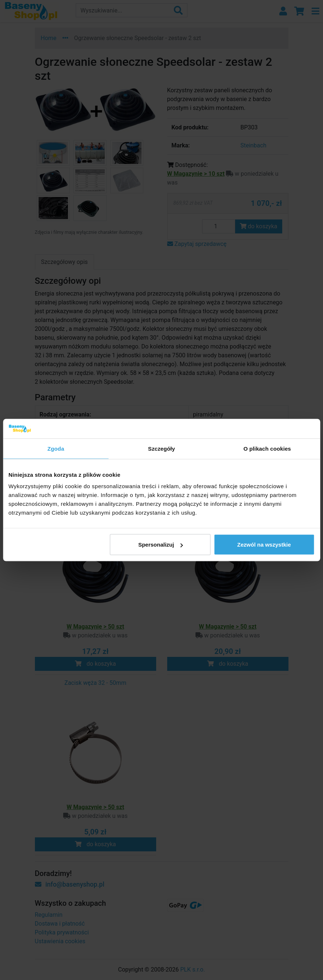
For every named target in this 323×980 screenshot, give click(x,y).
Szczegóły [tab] (161, 448)
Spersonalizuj (161, 545)
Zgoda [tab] (56, 448)
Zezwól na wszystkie (264, 545)
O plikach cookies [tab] (267, 448)
